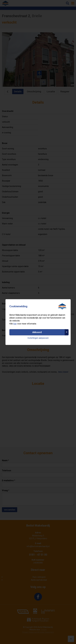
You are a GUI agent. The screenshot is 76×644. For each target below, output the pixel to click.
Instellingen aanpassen (38, 338)
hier (15, 324)
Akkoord (37, 332)
